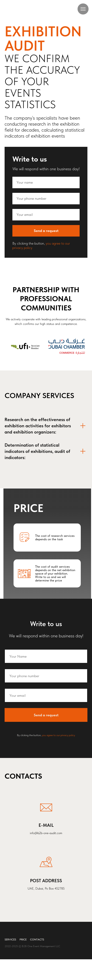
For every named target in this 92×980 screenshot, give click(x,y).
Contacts (37, 940)
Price (23, 940)
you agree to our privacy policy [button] (59, 735)
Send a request (57, 231)
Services (10, 940)
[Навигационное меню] (83, 9)
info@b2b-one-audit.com (46, 833)
